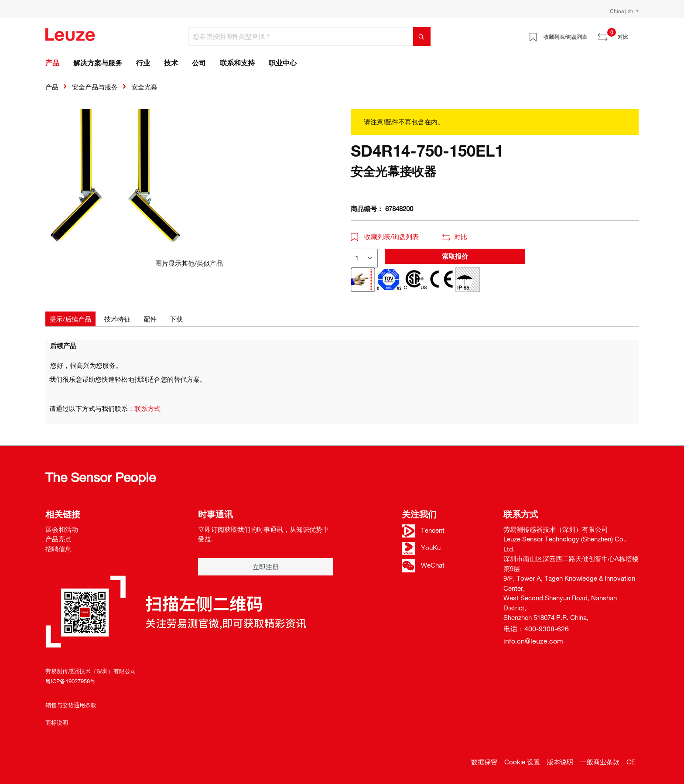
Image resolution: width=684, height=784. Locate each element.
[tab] (70, 319)
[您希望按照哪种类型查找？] (301, 36)
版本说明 (560, 762)
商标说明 (57, 722)
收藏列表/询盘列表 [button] (385, 236)
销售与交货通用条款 (71, 705)
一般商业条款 (600, 762)
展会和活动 (62, 529)
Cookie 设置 (522, 762)
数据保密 (484, 762)
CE (631, 762)
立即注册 (266, 567)
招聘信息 (58, 549)
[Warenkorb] (633, 34)
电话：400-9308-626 (536, 629)
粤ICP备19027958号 (70, 681)
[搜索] (422, 36)
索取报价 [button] (455, 256)
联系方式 (147, 408)
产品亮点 (58, 539)
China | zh (622, 11)
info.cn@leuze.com (533, 641)
